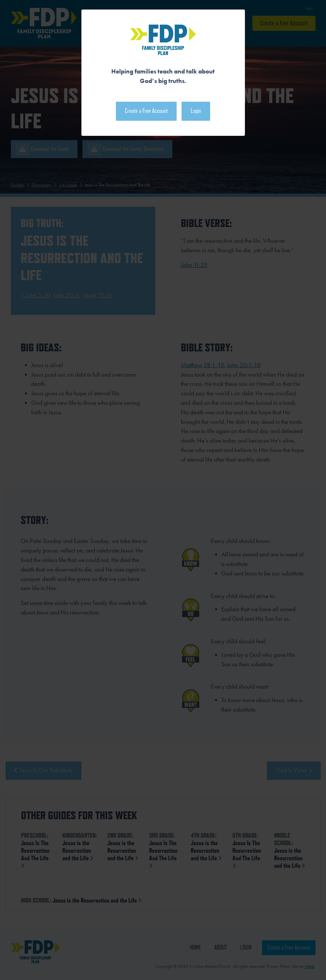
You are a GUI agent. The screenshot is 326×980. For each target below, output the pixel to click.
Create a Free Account (146, 111)
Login (196, 111)
